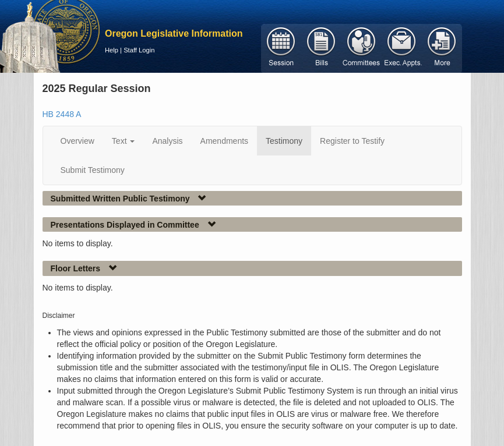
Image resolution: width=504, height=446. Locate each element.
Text (124, 141)
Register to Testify (352, 141)
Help (112, 50)
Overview (77, 141)
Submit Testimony (93, 170)
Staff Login (139, 50)
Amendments (224, 141)
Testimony (284, 141)
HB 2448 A (62, 114)
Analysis (167, 141)
